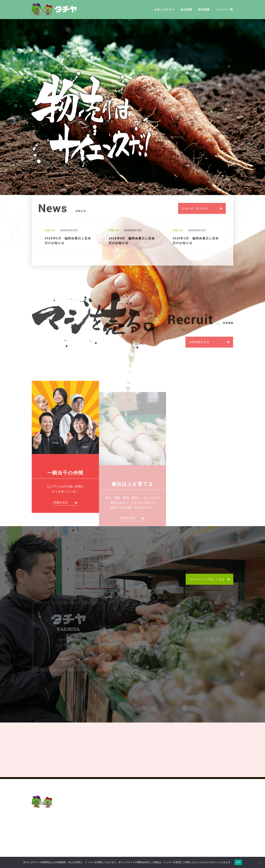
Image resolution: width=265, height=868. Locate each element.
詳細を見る (61, 505)
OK (238, 862)
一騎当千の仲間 (65, 476)
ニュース (156, 833)
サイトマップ (159, 845)
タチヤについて (208, 814)
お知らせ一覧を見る (195, 211)
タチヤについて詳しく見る (207, 579)
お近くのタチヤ (164, 10)
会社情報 (186, 10)
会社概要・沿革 (167, 827)
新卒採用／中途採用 (211, 839)
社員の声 (204, 820)
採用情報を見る (199, 345)
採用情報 (204, 10)
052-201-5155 (47, 822)
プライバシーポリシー (164, 839)
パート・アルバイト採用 (214, 845)
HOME (154, 802)
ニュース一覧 (224, 10)
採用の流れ (205, 833)
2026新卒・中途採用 (211, 808)
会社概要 (156, 814)
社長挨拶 (162, 820)
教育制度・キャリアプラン (215, 827)
